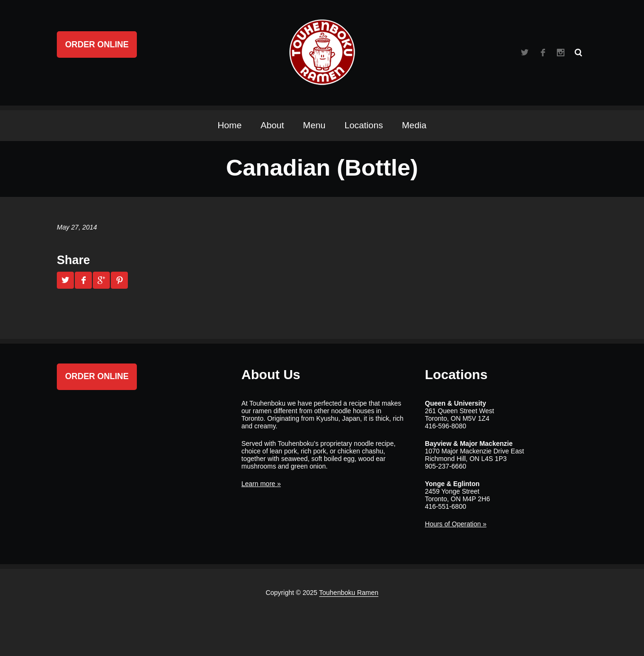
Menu (314, 125)
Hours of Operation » (456, 524)
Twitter (525, 53)
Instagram (561, 53)
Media (414, 125)
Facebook (543, 53)
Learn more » (261, 484)
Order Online (97, 44)
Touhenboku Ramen (349, 593)
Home (230, 125)
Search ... (579, 53)
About (272, 125)
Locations (363, 125)
